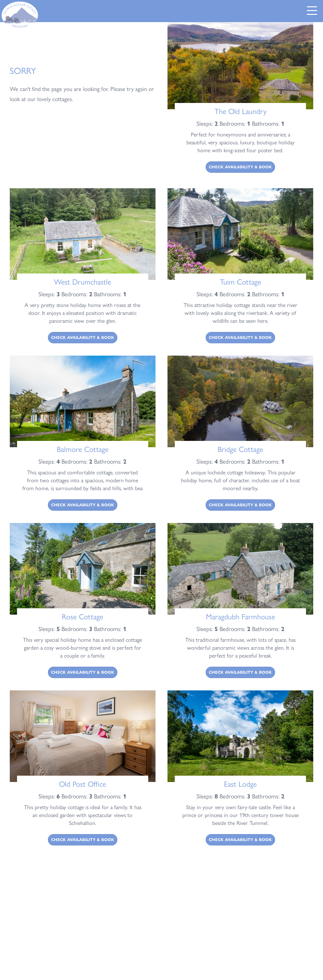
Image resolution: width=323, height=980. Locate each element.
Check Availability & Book (240, 167)
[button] (312, 11)
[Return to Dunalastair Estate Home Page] (21, 15)
